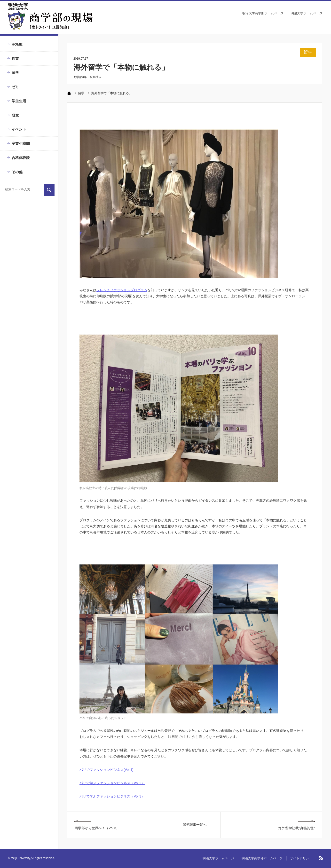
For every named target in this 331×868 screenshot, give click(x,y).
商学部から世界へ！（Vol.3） (97, 828)
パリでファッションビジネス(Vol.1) (106, 770)
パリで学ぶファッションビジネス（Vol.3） (112, 796)
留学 (15, 73)
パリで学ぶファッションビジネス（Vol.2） (112, 783)
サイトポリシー (301, 858)
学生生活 (19, 101)
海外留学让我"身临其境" (297, 828)
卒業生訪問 (21, 144)
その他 (17, 172)
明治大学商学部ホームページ (263, 13)
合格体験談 (21, 158)
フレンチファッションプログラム (122, 290)
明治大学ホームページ (307, 13)
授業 (15, 59)
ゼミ (15, 87)
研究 (15, 115)
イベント (19, 129)
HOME (17, 44)
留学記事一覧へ (195, 825)
